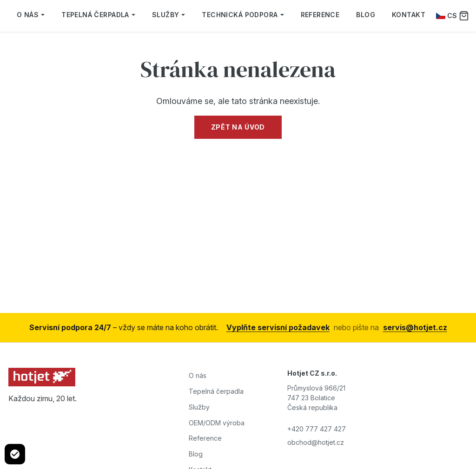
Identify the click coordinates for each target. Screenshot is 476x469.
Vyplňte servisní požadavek (278, 327)
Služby (169, 15)
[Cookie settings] (15, 454)
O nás (31, 15)
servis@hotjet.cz (415, 327)
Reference (320, 15)
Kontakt (409, 15)
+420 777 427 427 (317, 429)
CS (446, 16)
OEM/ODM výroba (217, 423)
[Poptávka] (464, 16)
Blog (366, 15)
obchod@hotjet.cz (316, 442)
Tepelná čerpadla (98, 15)
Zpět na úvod (238, 127)
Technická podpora (243, 15)
